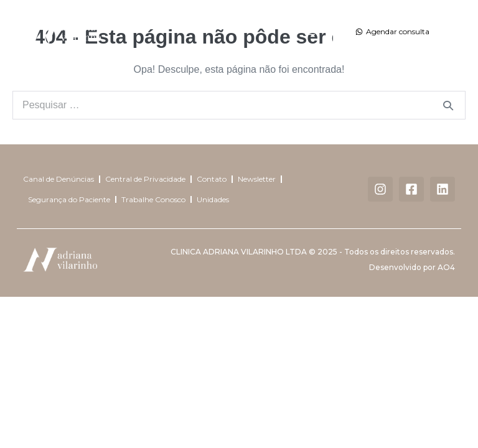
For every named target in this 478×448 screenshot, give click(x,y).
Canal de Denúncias (59, 179)
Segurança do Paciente (69, 199)
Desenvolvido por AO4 (412, 267)
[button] (310, 32)
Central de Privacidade (145, 179)
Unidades (213, 199)
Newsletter (257, 179)
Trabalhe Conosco (153, 199)
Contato (212, 179)
